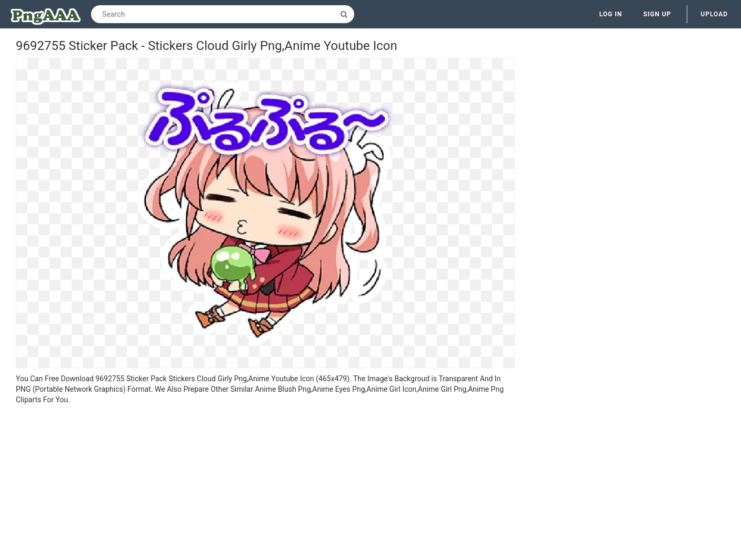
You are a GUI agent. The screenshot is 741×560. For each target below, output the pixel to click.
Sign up (657, 14)
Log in (611, 14)
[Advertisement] (265, 484)
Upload (714, 14)
